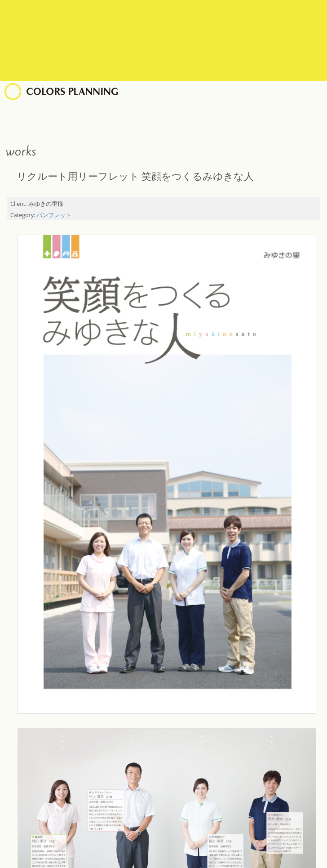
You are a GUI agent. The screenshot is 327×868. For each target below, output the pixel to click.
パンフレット (54, 215)
